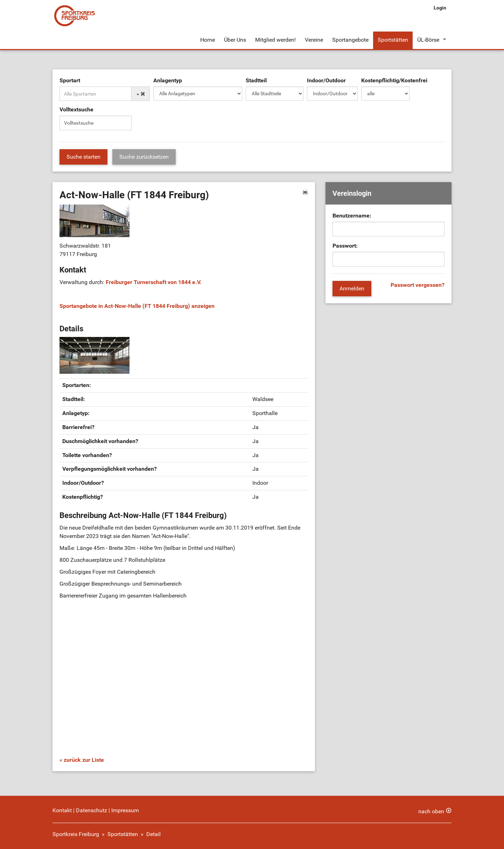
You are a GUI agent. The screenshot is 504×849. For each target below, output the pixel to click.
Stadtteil (256, 80)
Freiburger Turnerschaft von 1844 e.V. (154, 282)
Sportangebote (350, 40)
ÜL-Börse (428, 40)
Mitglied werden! (275, 40)
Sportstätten (393, 40)
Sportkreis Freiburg (76, 834)
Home (208, 40)
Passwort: (345, 246)
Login (440, 8)
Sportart (70, 80)
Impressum (125, 810)
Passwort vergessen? (418, 285)
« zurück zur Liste (82, 760)
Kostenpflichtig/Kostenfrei (394, 80)
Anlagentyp (168, 80)
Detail (153, 834)
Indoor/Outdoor (326, 80)
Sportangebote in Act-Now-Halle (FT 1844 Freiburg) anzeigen (137, 306)
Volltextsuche (76, 109)
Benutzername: (352, 216)
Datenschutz (92, 810)
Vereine (314, 40)
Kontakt (62, 810)
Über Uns (235, 40)
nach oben (431, 811)
